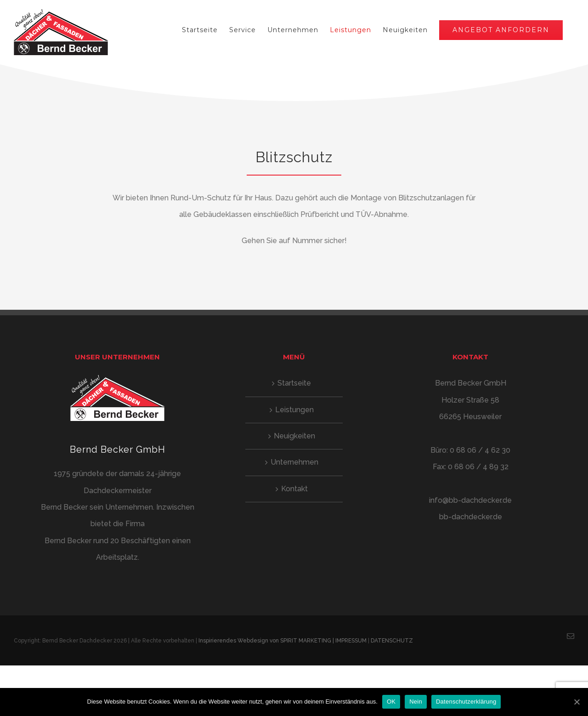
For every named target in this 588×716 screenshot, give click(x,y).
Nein (416, 702)
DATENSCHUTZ (392, 641)
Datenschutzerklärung (466, 702)
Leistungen (292, 410)
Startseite (292, 383)
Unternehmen (292, 462)
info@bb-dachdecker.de (467, 500)
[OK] (577, 702)
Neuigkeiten (292, 436)
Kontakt (292, 489)
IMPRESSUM (351, 641)
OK (391, 702)
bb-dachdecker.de (467, 517)
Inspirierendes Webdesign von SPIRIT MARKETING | (267, 641)
